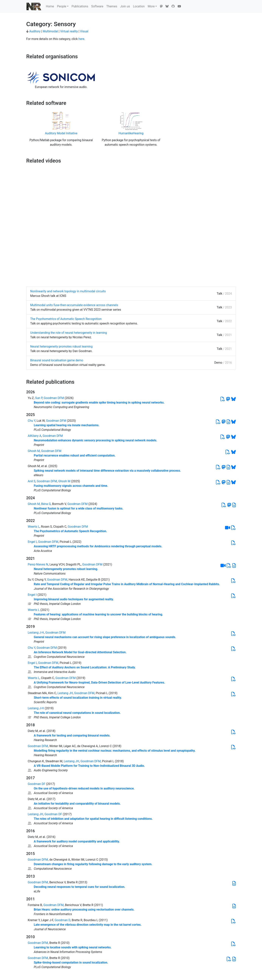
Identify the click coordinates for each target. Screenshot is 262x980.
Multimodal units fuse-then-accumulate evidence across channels (74, 305)
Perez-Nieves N (38, 564)
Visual (84, 31)
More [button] (151, 6)
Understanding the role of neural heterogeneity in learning (69, 333)
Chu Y (32, 421)
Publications (80, 6)
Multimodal (50, 31)
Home (50, 6)
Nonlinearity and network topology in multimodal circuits (68, 291)
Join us (125, 6)
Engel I (32, 542)
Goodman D (62, 920)
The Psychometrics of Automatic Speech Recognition (66, 319)
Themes (112, 6)
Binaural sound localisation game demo (57, 360)
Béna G (46, 504)
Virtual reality (69, 31)
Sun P (39, 398)
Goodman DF (37, 784)
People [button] (62, 6)
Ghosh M (34, 451)
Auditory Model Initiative (61, 133)
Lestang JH (65, 693)
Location (139, 6)
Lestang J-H (36, 633)
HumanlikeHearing (131, 133)
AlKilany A (35, 436)
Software (97, 6)
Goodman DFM (54, 398)
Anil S (32, 481)
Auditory (35, 31)
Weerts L (34, 527)
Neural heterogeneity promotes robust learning (61, 346)
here (81, 39)
